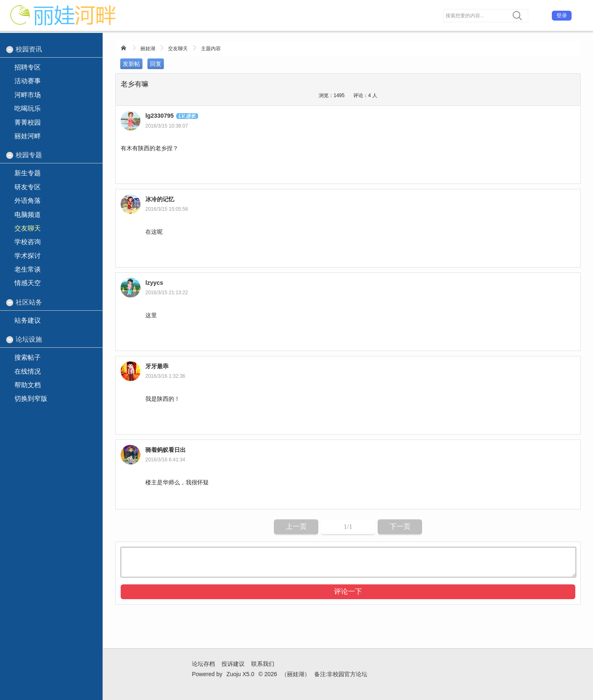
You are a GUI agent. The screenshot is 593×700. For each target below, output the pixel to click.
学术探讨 (28, 256)
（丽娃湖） (296, 674)
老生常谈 (28, 269)
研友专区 (28, 187)
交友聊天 (178, 49)
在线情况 (28, 371)
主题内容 (211, 49)
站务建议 (28, 320)
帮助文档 (28, 385)
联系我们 (263, 664)
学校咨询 (28, 242)
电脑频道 (28, 215)
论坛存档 (203, 664)
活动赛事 (28, 81)
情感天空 (28, 283)
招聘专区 (28, 67)
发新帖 (131, 64)
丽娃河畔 (28, 136)
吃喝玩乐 (28, 108)
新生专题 (28, 173)
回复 (156, 64)
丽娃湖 (148, 49)
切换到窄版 (31, 399)
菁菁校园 (28, 122)
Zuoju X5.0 (240, 674)
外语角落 (28, 201)
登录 (562, 15)
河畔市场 (28, 95)
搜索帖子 (28, 357)
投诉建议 (233, 664)
